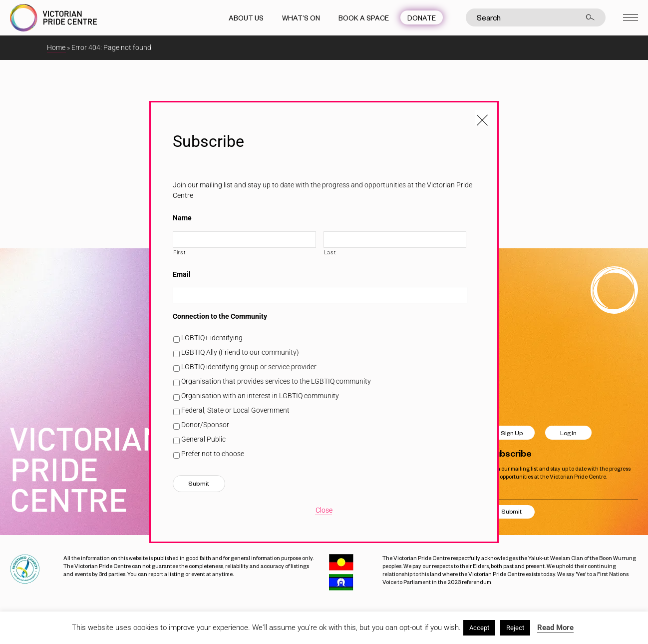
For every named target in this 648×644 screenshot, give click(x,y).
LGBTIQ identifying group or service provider (249, 367)
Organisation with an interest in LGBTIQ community (260, 396)
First (179, 252)
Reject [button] (515, 628)
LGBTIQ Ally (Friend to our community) (240, 352)
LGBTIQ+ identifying (212, 338)
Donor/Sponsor (205, 425)
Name (182, 218)
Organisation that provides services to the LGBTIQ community (276, 381)
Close (324, 510)
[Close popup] (482, 117)
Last (330, 252)
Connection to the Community (220, 316)
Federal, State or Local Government (235, 410)
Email (182, 274)
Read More (555, 628)
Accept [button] (479, 628)
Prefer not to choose (213, 454)
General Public (203, 439)
